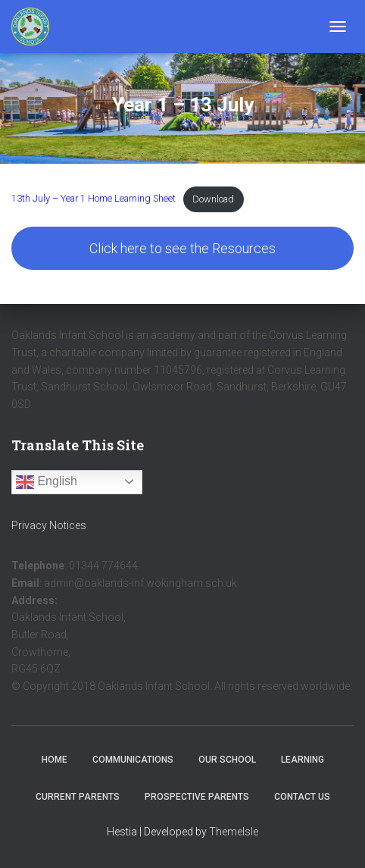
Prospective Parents (197, 797)
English (47, 482)
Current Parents (78, 797)
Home (55, 760)
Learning (303, 760)
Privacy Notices (49, 525)
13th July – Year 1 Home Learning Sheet (94, 199)
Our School (227, 760)
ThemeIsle (234, 832)
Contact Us (302, 797)
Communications (133, 760)
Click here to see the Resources (182, 248)
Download (213, 199)
